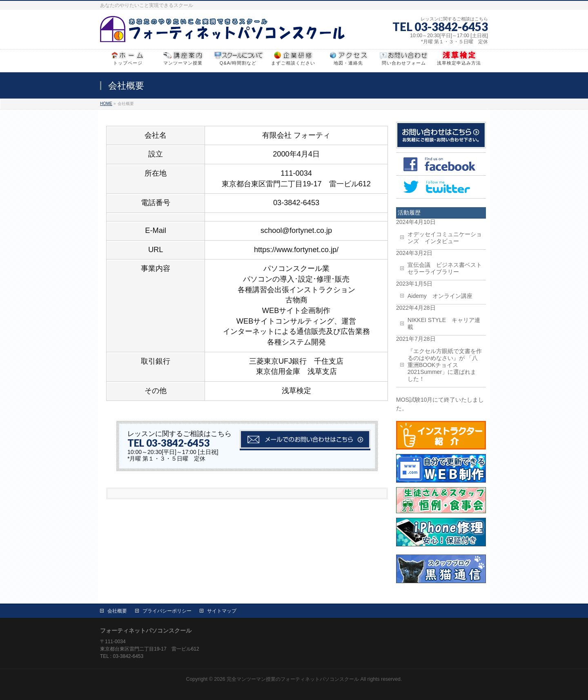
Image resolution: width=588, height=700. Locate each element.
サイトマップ (222, 611)
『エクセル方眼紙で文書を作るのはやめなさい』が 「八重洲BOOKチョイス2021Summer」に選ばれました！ (445, 365)
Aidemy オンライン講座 (440, 296)
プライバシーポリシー (167, 611)
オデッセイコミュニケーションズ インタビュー (445, 238)
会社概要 (117, 611)
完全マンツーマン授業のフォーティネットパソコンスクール (293, 679)
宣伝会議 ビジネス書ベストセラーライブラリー (445, 268)
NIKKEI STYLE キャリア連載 (444, 323)
